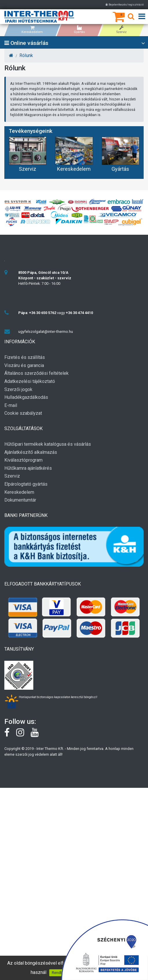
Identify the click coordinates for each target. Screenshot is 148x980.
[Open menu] (142, 17)
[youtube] (38, 735)
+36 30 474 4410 (79, 313)
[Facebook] (10, 735)
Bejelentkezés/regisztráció (125, 4)
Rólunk (26, 55)
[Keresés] (131, 18)
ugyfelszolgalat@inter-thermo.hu (46, 332)
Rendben (59, 973)
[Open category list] (143, 43)
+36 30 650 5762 (43, 313)
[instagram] (23, 735)
